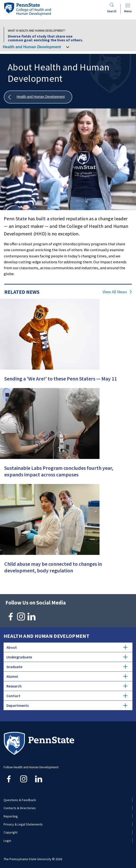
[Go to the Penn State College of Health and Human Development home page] (27, 9)
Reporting (11, 816)
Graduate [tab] (67, 667)
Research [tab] (67, 686)
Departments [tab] (67, 705)
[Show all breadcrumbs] (38, 97)
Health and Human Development (32, 47)
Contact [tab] (67, 696)
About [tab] (67, 647)
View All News (115, 292)
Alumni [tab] (67, 676)
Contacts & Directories (20, 808)
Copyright (11, 832)
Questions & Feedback (20, 800)
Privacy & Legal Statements (23, 824)
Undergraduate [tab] (67, 657)
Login (7, 841)
